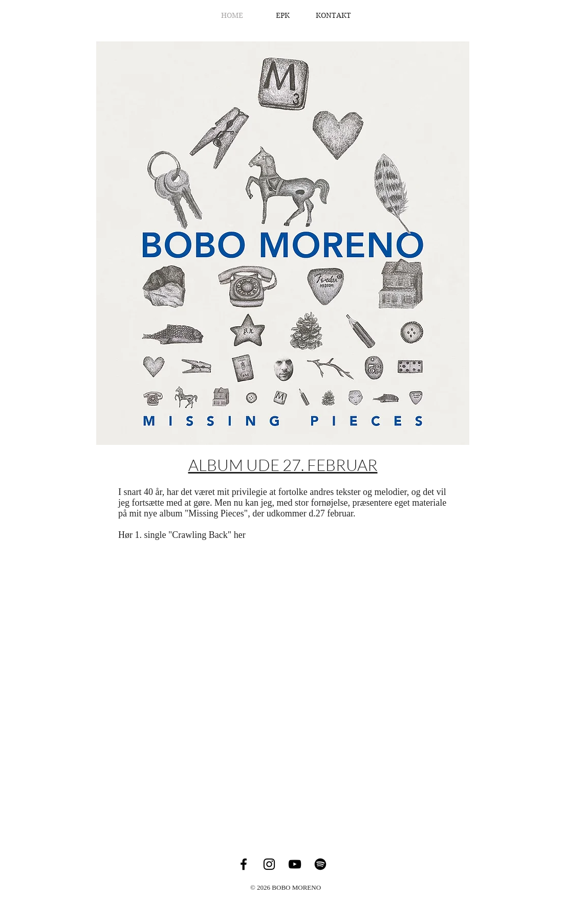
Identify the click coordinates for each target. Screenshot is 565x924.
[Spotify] (320, 864)
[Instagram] (269, 864)
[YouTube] (295, 864)
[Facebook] (244, 864)
